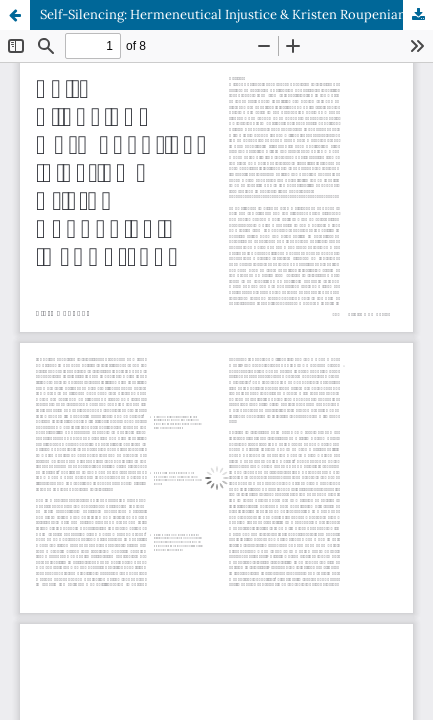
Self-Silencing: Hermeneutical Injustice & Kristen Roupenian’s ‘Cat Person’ (236, 14)
